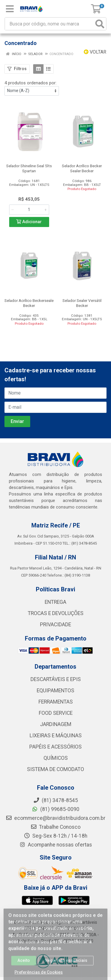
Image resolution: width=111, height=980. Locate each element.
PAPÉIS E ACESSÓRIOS (55, 747)
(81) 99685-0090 (55, 809)
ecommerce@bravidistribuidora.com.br (55, 818)
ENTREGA (55, 602)
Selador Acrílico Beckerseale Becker (29, 303)
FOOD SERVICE (56, 713)
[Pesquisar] (100, 24)
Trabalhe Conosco (55, 827)
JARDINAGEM (56, 724)
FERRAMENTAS (56, 702)
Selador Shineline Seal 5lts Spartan (29, 168)
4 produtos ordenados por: (30, 83)
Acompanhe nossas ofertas (56, 845)
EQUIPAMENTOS (55, 691)
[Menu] (10, 9)
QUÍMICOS (56, 758)
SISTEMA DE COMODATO (55, 769)
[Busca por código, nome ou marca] (49, 24)
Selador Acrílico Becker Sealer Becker (82, 168)
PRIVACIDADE (55, 625)
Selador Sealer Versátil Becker (82, 303)
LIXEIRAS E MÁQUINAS (56, 736)
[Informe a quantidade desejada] (29, 210)
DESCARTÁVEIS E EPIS (56, 679)
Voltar (95, 52)
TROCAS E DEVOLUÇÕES (56, 613)
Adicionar (29, 222)
